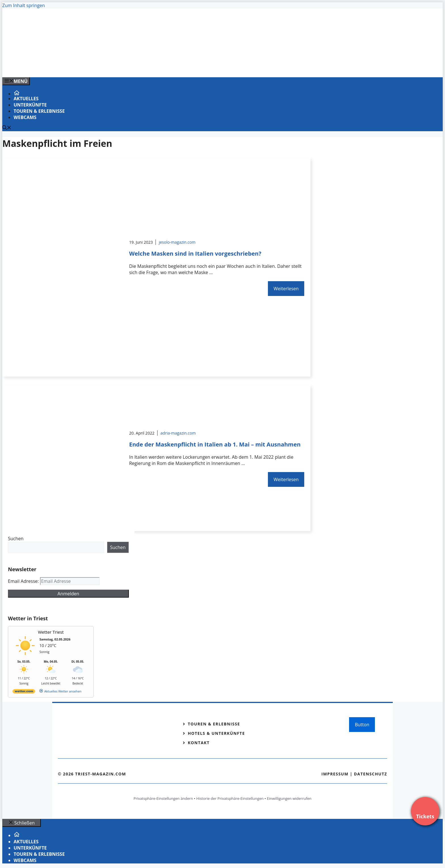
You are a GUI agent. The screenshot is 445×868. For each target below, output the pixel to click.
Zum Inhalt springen (24, 5)
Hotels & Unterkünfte (216, 733)
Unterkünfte (30, 105)
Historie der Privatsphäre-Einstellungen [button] (230, 798)
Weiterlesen (286, 289)
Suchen (16, 539)
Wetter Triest (51, 632)
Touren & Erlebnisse (39, 111)
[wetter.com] (24, 692)
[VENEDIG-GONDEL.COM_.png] (117, 67)
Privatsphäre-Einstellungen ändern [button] (163, 798)
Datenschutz (371, 774)
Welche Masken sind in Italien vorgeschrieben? (195, 253)
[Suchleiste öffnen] (7, 128)
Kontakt (199, 743)
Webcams (25, 117)
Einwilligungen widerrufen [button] (289, 798)
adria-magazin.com (178, 433)
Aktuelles (26, 99)
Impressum (335, 774)
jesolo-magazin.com (177, 242)
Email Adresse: (24, 581)
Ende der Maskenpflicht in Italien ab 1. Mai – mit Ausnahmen (215, 444)
